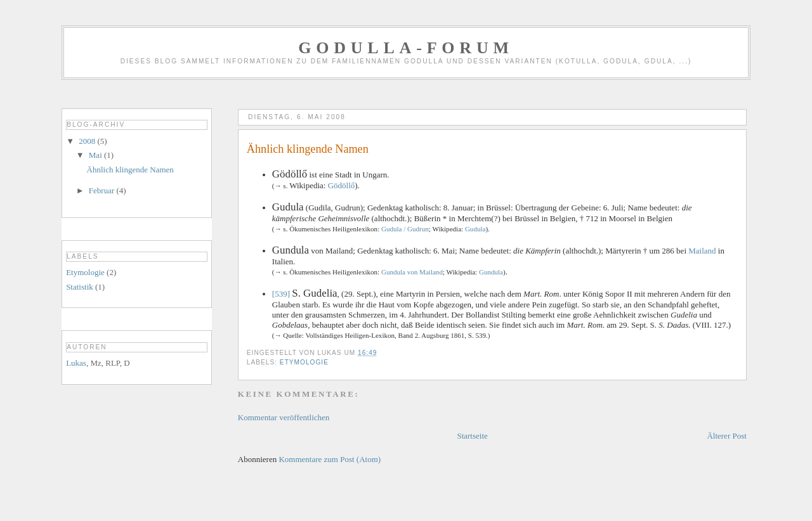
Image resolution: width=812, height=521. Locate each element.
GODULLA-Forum (406, 48)
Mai (96, 155)
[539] (281, 294)
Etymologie (304, 362)
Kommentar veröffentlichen (284, 417)
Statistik (80, 287)
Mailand (702, 251)
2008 (88, 141)
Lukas (76, 363)
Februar (103, 190)
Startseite (472, 436)
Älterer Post (726, 436)
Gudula (475, 229)
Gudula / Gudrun (405, 229)
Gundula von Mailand (412, 272)
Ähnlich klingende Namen (130, 170)
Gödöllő (342, 185)
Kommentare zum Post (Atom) (330, 459)
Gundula (491, 272)
